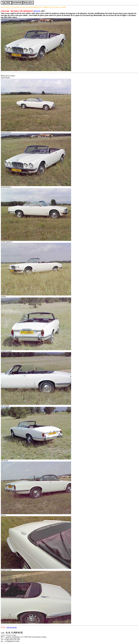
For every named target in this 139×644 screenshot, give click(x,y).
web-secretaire (12, 627)
